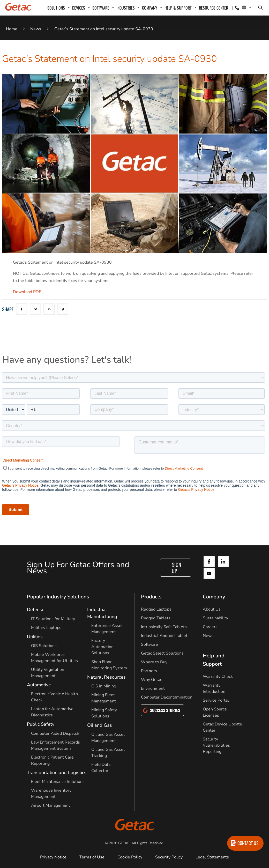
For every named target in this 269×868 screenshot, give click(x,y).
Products (151, 597)
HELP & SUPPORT (178, 8)
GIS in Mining (104, 686)
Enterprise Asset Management (107, 629)
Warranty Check (218, 677)
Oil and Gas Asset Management (108, 738)
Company (214, 597)
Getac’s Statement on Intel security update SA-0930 (104, 29)
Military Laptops (46, 628)
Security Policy (169, 857)
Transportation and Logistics (57, 773)
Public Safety (41, 724)
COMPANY (150, 8)
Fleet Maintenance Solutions (58, 782)
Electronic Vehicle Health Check (54, 697)
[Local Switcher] (244, 8)
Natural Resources (106, 677)
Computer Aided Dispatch (55, 733)
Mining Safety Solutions (104, 713)
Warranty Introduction (214, 688)
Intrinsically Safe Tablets (164, 627)
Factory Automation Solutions (102, 647)
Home (12, 29)
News (36, 29)
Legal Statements (212, 857)
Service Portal (216, 700)
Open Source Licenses (215, 712)
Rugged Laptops (156, 609)
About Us (212, 609)
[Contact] (237, 8)
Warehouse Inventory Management (51, 793)
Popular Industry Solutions (58, 597)
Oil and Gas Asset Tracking (108, 753)
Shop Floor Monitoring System (109, 665)
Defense (36, 610)
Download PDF (27, 292)
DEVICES (79, 8)
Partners (149, 671)
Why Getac (151, 680)
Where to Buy (154, 662)
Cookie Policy (130, 857)
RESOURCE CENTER (214, 8)
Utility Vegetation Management (48, 673)
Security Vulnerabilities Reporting (216, 745)
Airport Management (51, 805)
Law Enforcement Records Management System (55, 745)
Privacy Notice (53, 857)
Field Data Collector (101, 768)
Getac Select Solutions (162, 653)
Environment (153, 688)
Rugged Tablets (156, 618)
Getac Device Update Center (222, 727)
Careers (210, 627)
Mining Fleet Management (104, 698)
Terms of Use (92, 857)
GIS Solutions (44, 646)
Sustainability (215, 618)
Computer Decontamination (167, 697)
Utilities (35, 637)
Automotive (39, 685)
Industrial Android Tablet (164, 636)
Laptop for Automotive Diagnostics (52, 712)
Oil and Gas (100, 725)
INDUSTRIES (126, 8)
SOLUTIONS (56, 8)
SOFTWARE (101, 8)
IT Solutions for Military (53, 619)
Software (150, 644)
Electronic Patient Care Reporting (52, 760)
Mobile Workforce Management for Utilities (54, 658)
